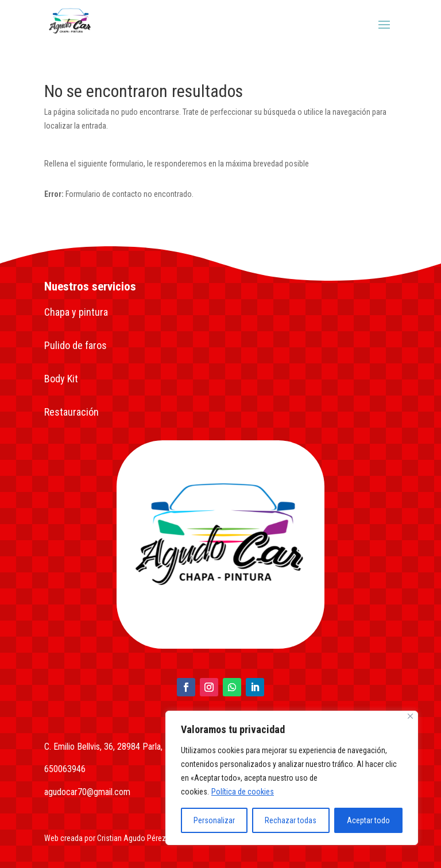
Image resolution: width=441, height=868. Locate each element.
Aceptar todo (368, 820)
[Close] (410, 716)
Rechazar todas (291, 820)
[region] (292, 778)
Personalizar (214, 820)
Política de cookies (243, 792)
